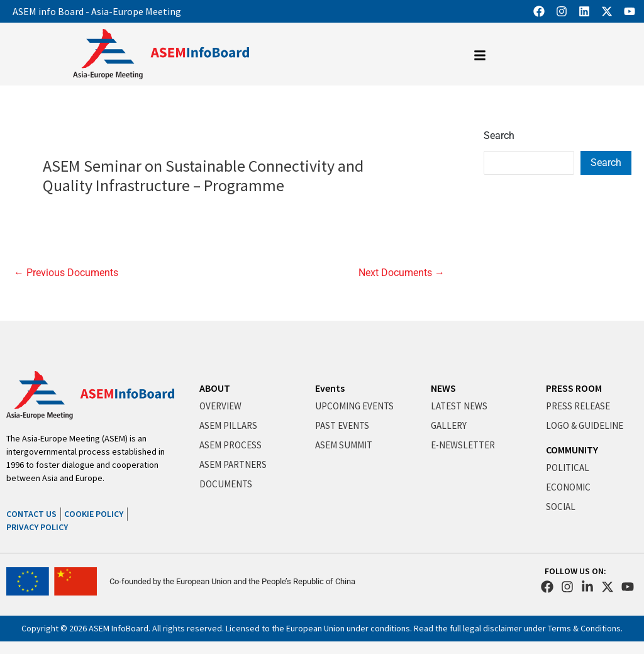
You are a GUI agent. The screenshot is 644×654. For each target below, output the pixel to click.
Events (330, 388)
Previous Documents (66, 273)
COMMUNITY (572, 450)
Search (499, 136)
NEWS (443, 388)
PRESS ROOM (574, 388)
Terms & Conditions (584, 628)
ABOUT (215, 388)
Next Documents (402, 273)
